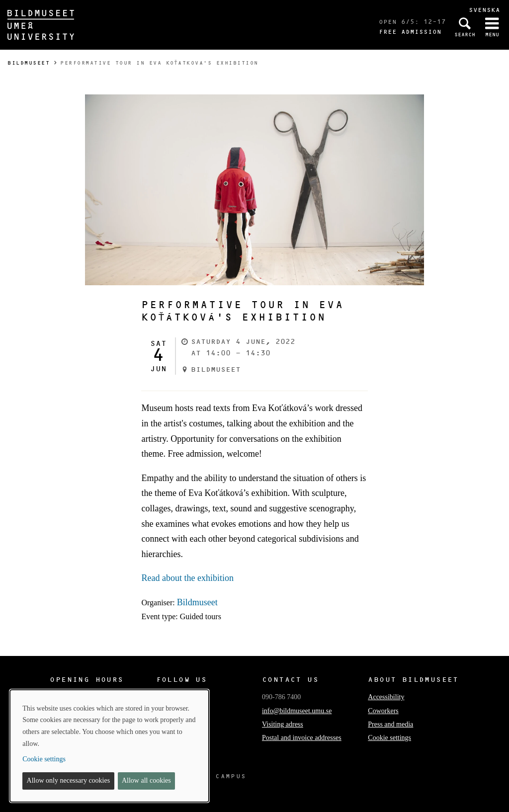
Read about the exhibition (187, 578)
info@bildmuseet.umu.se (297, 711)
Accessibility (386, 697)
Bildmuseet (29, 63)
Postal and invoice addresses (302, 738)
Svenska (484, 10)
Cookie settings (389, 738)
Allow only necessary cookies (69, 780)
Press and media (390, 724)
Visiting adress (283, 724)
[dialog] (109, 746)
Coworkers (383, 711)
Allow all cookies (146, 780)
